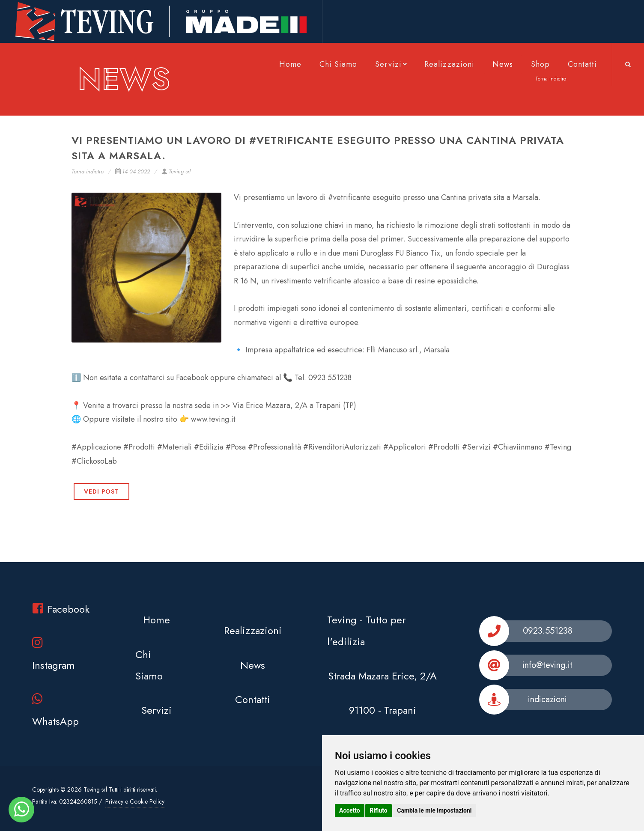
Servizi (392, 64)
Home (290, 64)
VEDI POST (101, 491)
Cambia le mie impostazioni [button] (434, 810)
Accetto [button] (350, 810)
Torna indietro (88, 171)
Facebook (61, 609)
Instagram (54, 654)
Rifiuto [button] (379, 810)
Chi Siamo (338, 64)
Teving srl (176, 171)
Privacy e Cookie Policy (135, 801)
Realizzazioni (449, 64)
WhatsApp (55, 710)
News (503, 64)
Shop (540, 64)
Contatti (582, 64)
